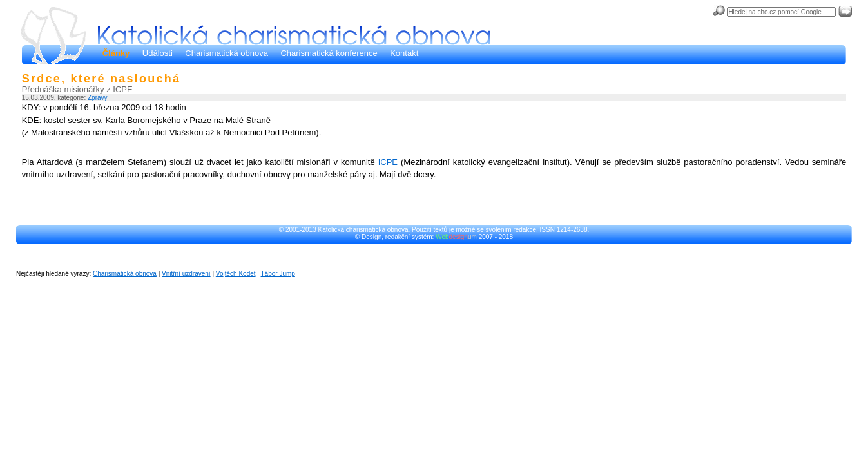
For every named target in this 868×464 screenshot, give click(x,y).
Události (158, 53)
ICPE (388, 162)
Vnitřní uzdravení (186, 274)
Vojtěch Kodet (236, 274)
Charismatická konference (329, 53)
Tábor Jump (278, 274)
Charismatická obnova (227, 53)
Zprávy (98, 98)
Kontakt (404, 53)
